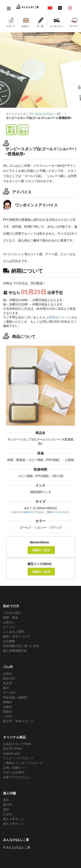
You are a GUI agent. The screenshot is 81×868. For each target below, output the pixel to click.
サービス (9, 627)
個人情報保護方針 (15, 651)
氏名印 (8, 683)
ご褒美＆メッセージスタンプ (23, 763)
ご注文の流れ (12, 613)
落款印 (8, 712)
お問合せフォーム (58, 317)
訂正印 (8, 814)
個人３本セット (14, 824)
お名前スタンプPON (17, 744)
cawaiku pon (11, 753)
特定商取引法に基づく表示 (21, 646)
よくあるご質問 (14, 632)
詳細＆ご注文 (41, 550)
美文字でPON (12, 749)
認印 (6, 809)
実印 (6, 800)
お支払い (9, 622)
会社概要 (9, 641)
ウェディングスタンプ (18, 758)
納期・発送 (11, 618)
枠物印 (8, 702)
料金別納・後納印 (15, 697)
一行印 (8, 716)
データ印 (9, 693)
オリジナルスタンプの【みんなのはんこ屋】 (34, 114)
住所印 (8, 674)
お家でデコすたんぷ (17, 777)
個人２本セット (14, 819)
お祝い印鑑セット (15, 768)
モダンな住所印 (14, 772)
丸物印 (8, 707)
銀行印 (8, 805)
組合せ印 (9, 678)
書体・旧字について (17, 636)
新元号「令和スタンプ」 (20, 721)
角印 (6, 688)
